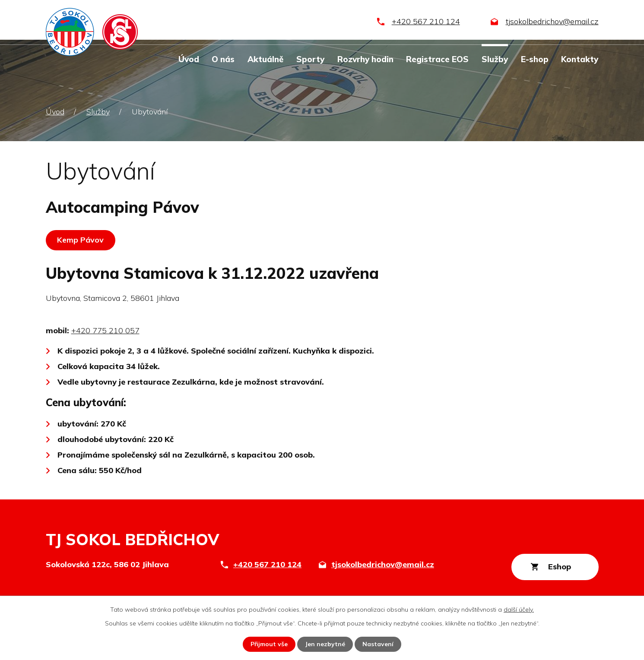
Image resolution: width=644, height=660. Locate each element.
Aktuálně (265, 59)
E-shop (535, 59)
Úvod (189, 59)
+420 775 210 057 (105, 330)
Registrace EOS (437, 59)
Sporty (310, 59)
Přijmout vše (269, 644)
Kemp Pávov (81, 240)
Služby (495, 59)
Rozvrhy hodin (365, 59)
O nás (223, 59)
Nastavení (378, 644)
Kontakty (580, 59)
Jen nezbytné (325, 644)
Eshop (559, 567)
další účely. (519, 609)
